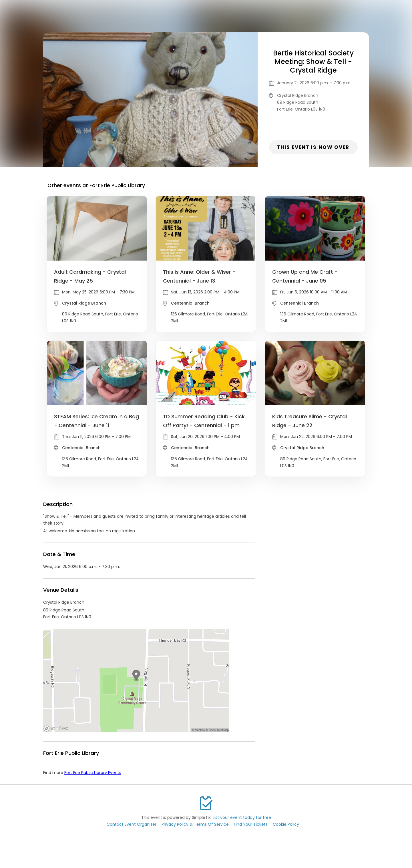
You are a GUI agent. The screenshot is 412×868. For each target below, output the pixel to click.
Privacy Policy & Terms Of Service (195, 824)
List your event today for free (242, 817)
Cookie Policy (286, 824)
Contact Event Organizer (132, 824)
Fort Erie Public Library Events (93, 773)
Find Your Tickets (251, 824)
